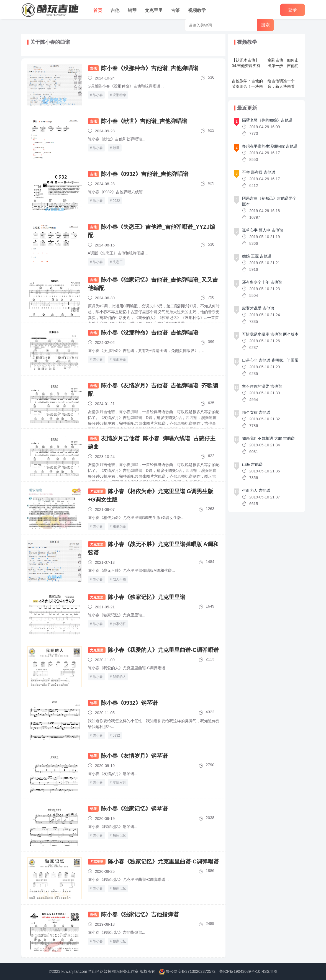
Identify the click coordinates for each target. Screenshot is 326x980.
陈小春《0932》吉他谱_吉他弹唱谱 (145, 174)
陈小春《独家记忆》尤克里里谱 (147, 597)
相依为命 (119, 526)
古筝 (175, 10)
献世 (116, 148)
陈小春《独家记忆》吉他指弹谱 (140, 914)
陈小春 (98, 95)
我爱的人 (119, 677)
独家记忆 (119, 624)
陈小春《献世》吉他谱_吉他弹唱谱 (144, 121)
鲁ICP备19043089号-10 (240, 971)
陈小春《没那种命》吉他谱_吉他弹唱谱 (150, 68)
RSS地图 (269, 971)
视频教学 (197, 10)
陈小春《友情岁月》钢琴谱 (134, 756)
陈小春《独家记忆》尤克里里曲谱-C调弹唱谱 (163, 861)
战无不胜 (119, 579)
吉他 (115, 10)
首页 (98, 10)
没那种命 (119, 95)
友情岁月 (119, 783)
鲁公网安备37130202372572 (191, 971)
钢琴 (132, 10)
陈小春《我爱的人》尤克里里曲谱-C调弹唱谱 (163, 650)
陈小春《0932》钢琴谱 (129, 703)
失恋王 (118, 262)
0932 (116, 201)
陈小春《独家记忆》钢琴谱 (134, 809)
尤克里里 (154, 10)
